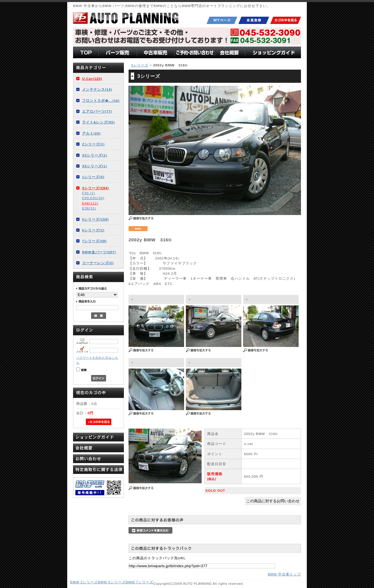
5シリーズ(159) (96, 219)
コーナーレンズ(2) (98, 263)
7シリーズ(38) (94, 241)
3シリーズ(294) (96, 188)
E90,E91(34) (93, 198)
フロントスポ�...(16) (101, 100)
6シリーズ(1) (93, 230)
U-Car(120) (92, 79)
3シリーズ (140, 65)
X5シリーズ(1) (95, 166)
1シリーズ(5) (93, 177)
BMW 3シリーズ (84, 582)
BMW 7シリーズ (140, 582)
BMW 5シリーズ (112, 582)
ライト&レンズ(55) (98, 122)
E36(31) (89, 208)
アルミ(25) (91, 133)
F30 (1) (89, 193)
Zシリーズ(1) (93, 144)
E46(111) (90, 203)
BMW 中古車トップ (284, 574)
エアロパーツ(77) (97, 111)
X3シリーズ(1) (95, 155)
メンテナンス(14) (97, 89)
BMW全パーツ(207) (99, 252)
